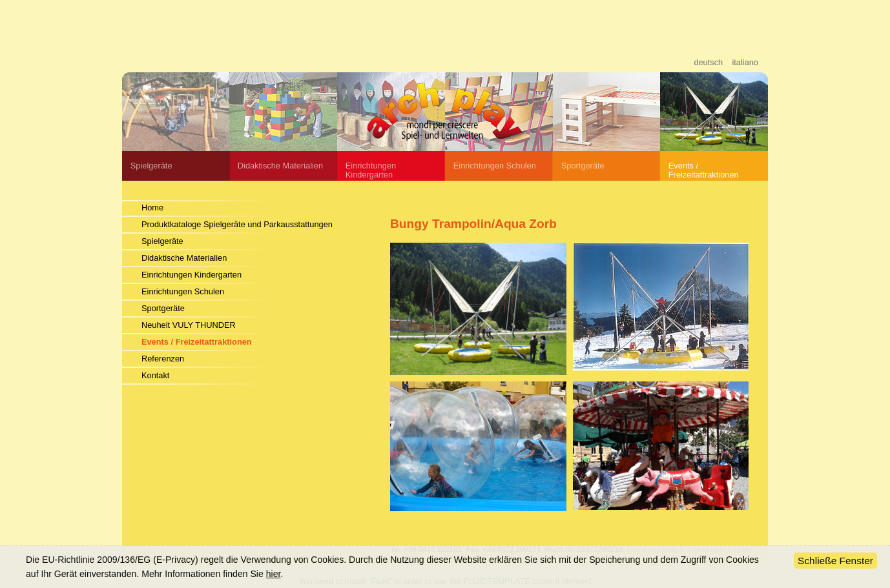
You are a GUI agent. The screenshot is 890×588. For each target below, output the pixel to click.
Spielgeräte (151, 166)
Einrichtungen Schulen (183, 291)
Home (152, 208)
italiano (745, 62)
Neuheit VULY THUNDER (189, 325)
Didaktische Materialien (280, 166)
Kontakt (155, 375)
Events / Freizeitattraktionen (704, 170)
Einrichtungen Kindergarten (191, 275)
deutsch (708, 62)
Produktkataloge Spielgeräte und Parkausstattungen (237, 224)
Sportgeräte (583, 166)
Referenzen (163, 359)
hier (274, 574)
